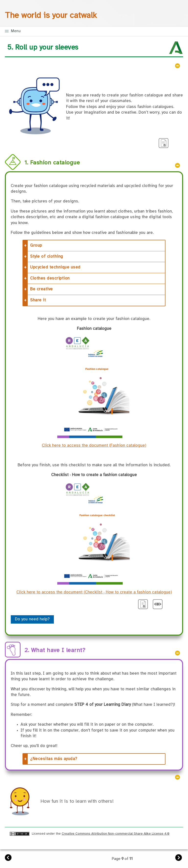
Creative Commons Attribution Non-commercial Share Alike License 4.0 (116, 834)
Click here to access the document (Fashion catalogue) (94, 446)
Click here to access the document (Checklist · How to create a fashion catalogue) (94, 592)
